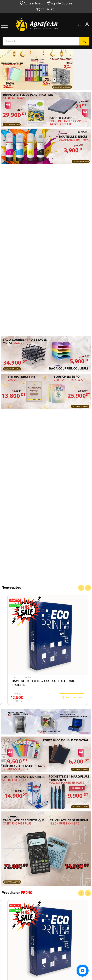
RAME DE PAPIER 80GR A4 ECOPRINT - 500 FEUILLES (43, 683)
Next (88, 588)
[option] (46, 70)
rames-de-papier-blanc (25, 677)
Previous (81, 588)
